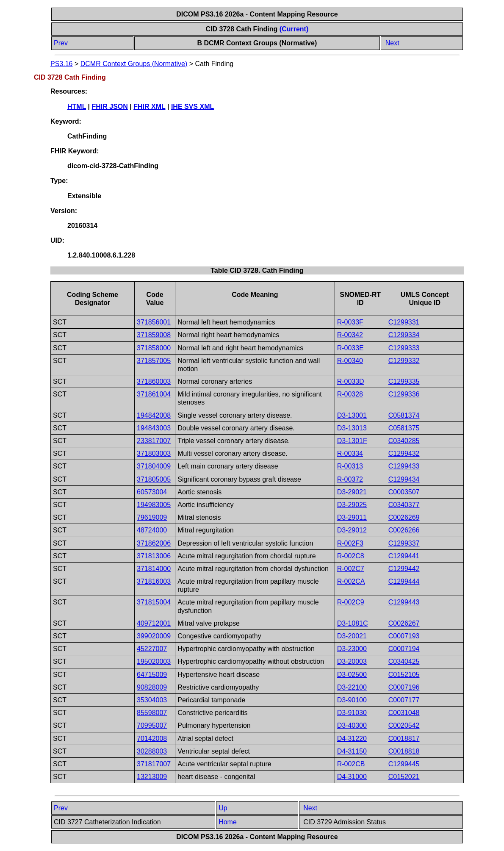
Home (228, 822)
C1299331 (404, 322)
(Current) (294, 29)
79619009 (152, 517)
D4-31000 (352, 777)
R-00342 (350, 335)
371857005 (154, 361)
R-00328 (350, 394)
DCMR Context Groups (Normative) (134, 64)
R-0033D (351, 381)
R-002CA (351, 581)
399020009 (154, 636)
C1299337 (404, 543)
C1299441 (404, 556)
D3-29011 (352, 517)
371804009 (154, 466)
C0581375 (404, 428)
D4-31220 (352, 739)
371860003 (154, 381)
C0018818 (404, 751)
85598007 (152, 713)
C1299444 (404, 581)
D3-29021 (352, 492)
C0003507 (404, 492)
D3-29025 (352, 505)
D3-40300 (352, 725)
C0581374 (404, 415)
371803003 (154, 453)
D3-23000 (352, 649)
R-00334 (350, 453)
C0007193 (404, 636)
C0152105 (404, 675)
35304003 (152, 700)
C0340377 (404, 505)
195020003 (154, 661)
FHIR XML (149, 107)
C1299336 (404, 394)
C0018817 (404, 739)
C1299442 (404, 569)
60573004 (152, 492)
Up (223, 808)
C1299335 (404, 381)
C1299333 (404, 348)
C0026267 (404, 623)
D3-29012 (352, 530)
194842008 (154, 415)
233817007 (154, 441)
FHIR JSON (110, 107)
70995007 (152, 725)
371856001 (154, 322)
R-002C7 (351, 569)
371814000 (154, 569)
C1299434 (404, 479)
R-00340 (350, 361)
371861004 (154, 394)
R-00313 (350, 466)
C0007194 (404, 649)
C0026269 (404, 517)
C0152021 (404, 777)
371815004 (154, 602)
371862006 (154, 543)
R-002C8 (351, 556)
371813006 (154, 556)
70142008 (152, 739)
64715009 (152, 675)
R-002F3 (350, 543)
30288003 (152, 751)
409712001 (154, 623)
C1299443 (404, 602)
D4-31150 (352, 751)
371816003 (154, 581)
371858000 (154, 348)
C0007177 (404, 700)
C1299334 (404, 335)
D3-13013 (352, 428)
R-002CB (351, 764)
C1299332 (404, 361)
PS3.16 (61, 64)
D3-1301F (352, 441)
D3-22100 (352, 687)
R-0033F (350, 322)
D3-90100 (352, 700)
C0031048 (404, 713)
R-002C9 (351, 602)
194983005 (154, 505)
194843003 (154, 428)
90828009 (152, 687)
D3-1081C (353, 623)
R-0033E (350, 348)
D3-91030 (352, 713)
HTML (77, 107)
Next (392, 43)
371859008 (154, 335)
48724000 (152, 530)
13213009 (152, 777)
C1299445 (404, 764)
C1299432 (404, 453)
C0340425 (404, 661)
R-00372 (350, 479)
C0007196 (404, 687)
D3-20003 (352, 661)
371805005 (154, 479)
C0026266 (404, 530)
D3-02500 (352, 675)
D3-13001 (352, 415)
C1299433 (404, 466)
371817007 (154, 764)
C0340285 (404, 441)
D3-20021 (352, 636)
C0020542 (404, 725)
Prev (61, 43)
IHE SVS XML (192, 107)
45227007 (152, 649)
